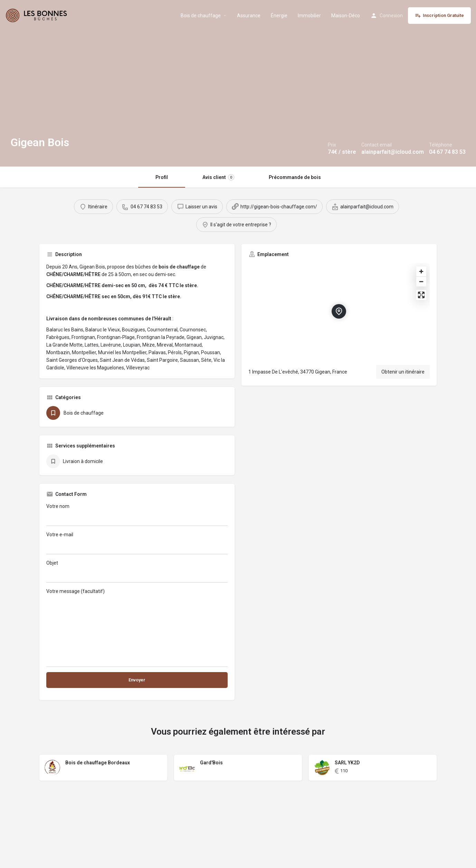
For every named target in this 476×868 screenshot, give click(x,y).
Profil (162, 177)
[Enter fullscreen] (421, 295)
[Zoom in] (421, 271)
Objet (137, 571)
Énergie (279, 16)
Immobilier (309, 16)
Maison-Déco (346, 16)
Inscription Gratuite (439, 16)
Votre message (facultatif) (137, 628)
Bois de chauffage (201, 16)
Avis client (218, 177)
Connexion (391, 16)
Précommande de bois (295, 177)
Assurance (249, 16)
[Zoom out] (421, 281)
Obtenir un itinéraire (403, 372)
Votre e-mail (137, 543)
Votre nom (137, 515)
